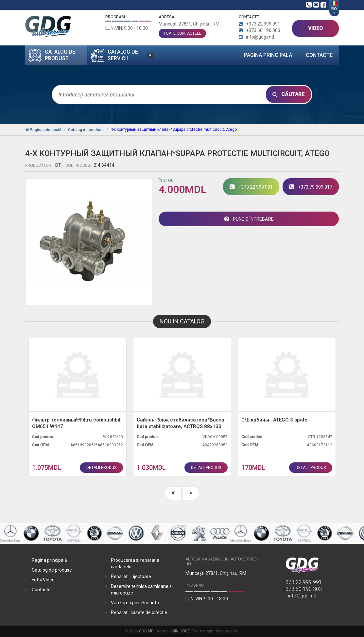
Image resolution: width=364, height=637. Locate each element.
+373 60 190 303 (302, 589)
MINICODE (181, 631)
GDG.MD (146, 631)
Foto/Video (43, 580)
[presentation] (173, 493)
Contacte (319, 55)
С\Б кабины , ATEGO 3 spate (274, 420)
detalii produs (101, 468)
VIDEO (315, 28)
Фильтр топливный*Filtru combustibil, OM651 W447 (77, 423)
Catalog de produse (52, 570)
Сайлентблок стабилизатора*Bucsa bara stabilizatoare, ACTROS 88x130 (181, 423)
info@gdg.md (302, 596)
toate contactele (182, 33)
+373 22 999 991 (302, 582)
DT (58, 165)
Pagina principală (268, 55)
